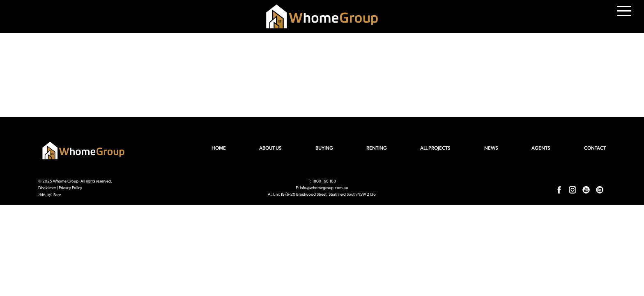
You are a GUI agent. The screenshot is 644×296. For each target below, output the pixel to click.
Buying (324, 148)
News (491, 148)
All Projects (435, 148)
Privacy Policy (70, 188)
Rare (57, 195)
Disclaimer (47, 188)
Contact (595, 148)
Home (219, 148)
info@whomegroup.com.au (324, 188)
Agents (541, 148)
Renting (377, 148)
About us (270, 148)
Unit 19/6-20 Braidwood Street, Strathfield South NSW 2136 (324, 195)
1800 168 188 (324, 182)
